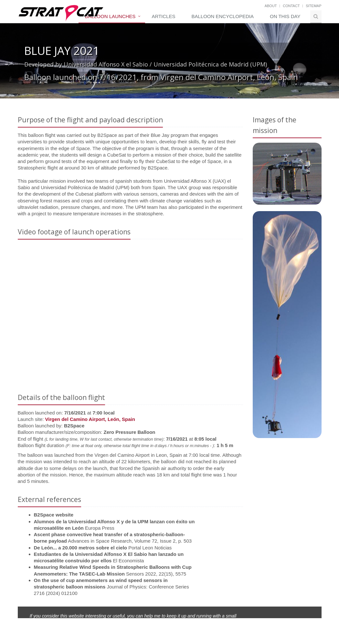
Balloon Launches (110, 16)
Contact (291, 6)
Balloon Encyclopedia (222, 16)
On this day (285, 16)
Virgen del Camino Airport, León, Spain (90, 419)
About (271, 6)
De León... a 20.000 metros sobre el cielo (80, 548)
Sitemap (313, 6)
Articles (163, 16)
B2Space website (54, 515)
